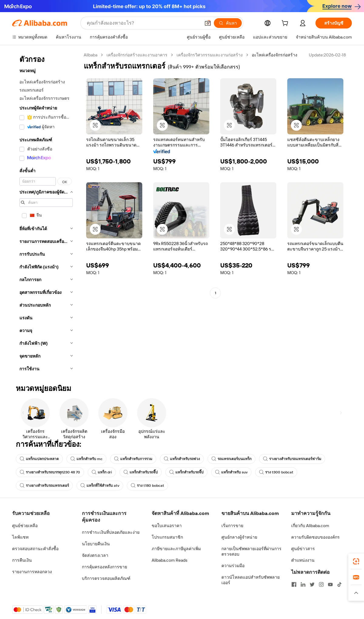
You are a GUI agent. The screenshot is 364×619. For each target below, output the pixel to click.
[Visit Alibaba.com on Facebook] (294, 584)
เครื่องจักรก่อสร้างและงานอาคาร (137, 55)
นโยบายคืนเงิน (96, 544)
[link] (356, 561)
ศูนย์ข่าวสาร (303, 549)
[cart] (286, 24)
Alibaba (91, 55)
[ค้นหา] (228, 23)
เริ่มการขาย (232, 526)
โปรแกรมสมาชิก (167, 537)
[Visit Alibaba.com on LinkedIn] (303, 584)
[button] (208, 23)
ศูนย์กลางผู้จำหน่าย (239, 537)
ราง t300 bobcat (276, 472)
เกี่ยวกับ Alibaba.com (310, 526)
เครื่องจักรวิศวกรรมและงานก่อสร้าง (210, 55)
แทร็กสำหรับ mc (86, 459)
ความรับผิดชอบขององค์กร (315, 537)
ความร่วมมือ (233, 566)
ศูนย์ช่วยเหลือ (25, 526)
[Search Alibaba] (143, 23)
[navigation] (46, 214)
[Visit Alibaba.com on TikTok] (339, 584)
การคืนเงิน (22, 560)
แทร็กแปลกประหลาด (39, 459)
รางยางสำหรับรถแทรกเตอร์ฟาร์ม (292, 459)
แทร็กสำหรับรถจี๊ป (141, 472)
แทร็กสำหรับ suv (231, 472)
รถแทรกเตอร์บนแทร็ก (231, 459)
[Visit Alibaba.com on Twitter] (312, 584)
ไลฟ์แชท (20, 537)
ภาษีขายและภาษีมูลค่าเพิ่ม (176, 549)
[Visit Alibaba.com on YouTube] (330, 584)
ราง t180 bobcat (147, 486)
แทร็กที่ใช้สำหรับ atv (100, 486)
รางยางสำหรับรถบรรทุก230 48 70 (50, 472)
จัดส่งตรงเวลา (95, 555)
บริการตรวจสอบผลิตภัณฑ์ (106, 578)
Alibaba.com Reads (170, 560)
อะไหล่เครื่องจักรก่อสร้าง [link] (275, 55)
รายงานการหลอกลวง (32, 572)
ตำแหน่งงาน (303, 560)
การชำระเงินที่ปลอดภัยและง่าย (111, 532)
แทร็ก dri (102, 472)
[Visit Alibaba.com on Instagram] (321, 584)
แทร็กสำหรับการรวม (133, 459)
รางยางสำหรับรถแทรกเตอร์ (44, 486)
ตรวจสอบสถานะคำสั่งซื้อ (35, 549)
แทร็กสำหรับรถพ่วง (182, 459)
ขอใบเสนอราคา (167, 526)
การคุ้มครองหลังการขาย (104, 567)
